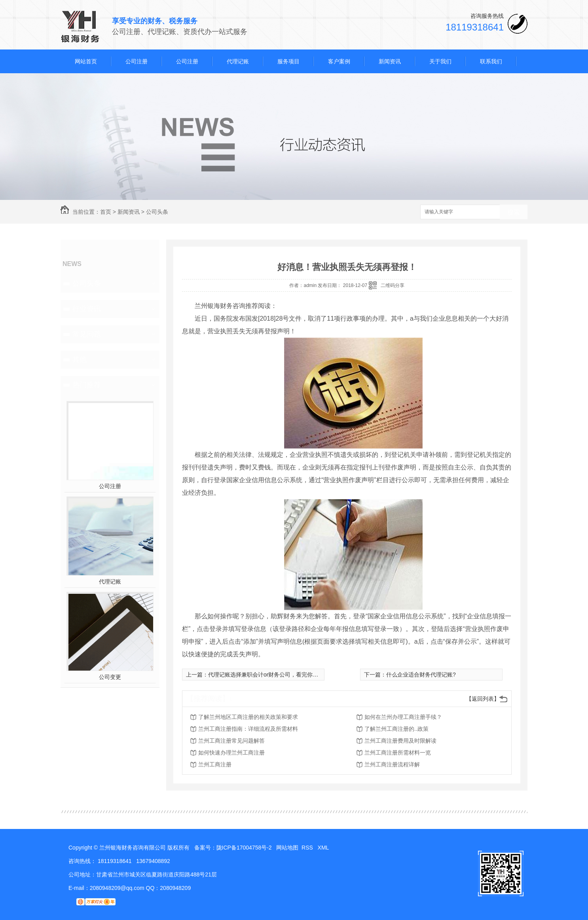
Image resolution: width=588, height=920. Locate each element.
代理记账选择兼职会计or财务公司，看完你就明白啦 (271, 675)
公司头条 (157, 212)
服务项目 (288, 61)
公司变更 (110, 677)
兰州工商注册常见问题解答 (231, 741)
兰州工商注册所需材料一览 (398, 753)
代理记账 (238, 61)
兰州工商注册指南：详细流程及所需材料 (248, 729)
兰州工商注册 (215, 764)
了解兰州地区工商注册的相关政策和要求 (248, 717)
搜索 (514, 212)
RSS (308, 848)
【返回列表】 (483, 699)
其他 (80, 359)
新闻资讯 (390, 61)
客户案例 (339, 61)
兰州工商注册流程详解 (392, 764)
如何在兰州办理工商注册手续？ (403, 717)
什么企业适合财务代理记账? (421, 675)
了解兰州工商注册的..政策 (396, 729)
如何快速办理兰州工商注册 (231, 753)
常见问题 (87, 334)
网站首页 (86, 61)
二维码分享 (393, 285)
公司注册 (137, 61)
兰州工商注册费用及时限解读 (400, 741)
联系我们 (491, 61)
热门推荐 (87, 385)
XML (324, 848)
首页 (106, 212)
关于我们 (440, 61)
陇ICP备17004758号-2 (244, 848)
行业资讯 (87, 309)
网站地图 (287, 848)
